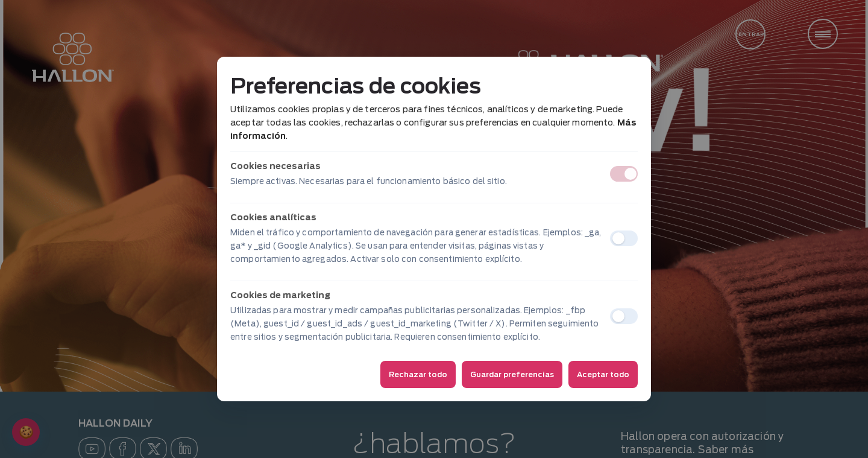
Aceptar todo (603, 374)
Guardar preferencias (512, 374)
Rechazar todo (418, 374)
